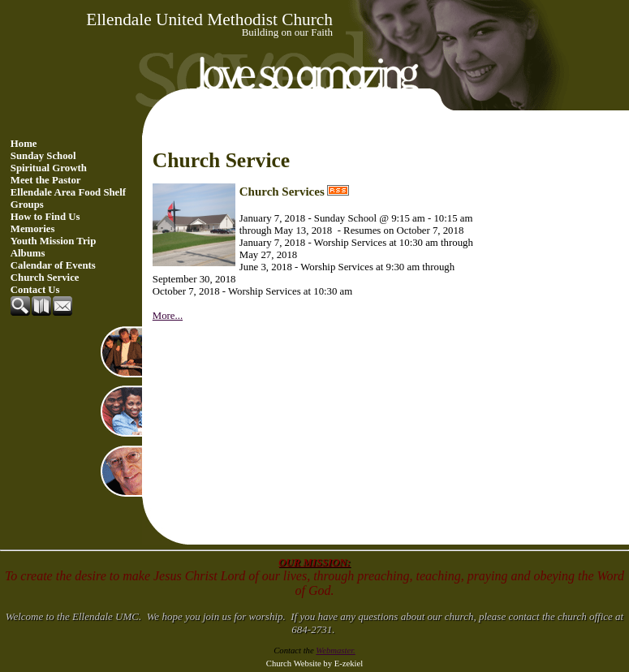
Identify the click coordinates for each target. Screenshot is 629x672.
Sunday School (43, 156)
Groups (27, 205)
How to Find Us (45, 217)
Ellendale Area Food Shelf (68, 192)
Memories (33, 229)
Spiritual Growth (49, 168)
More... (168, 316)
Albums (28, 253)
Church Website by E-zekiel (314, 663)
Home (24, 144)
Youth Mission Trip (54, 241)
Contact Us (35, 290)
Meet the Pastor (46, 180)
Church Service (45, 278)
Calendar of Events (53, 265)
